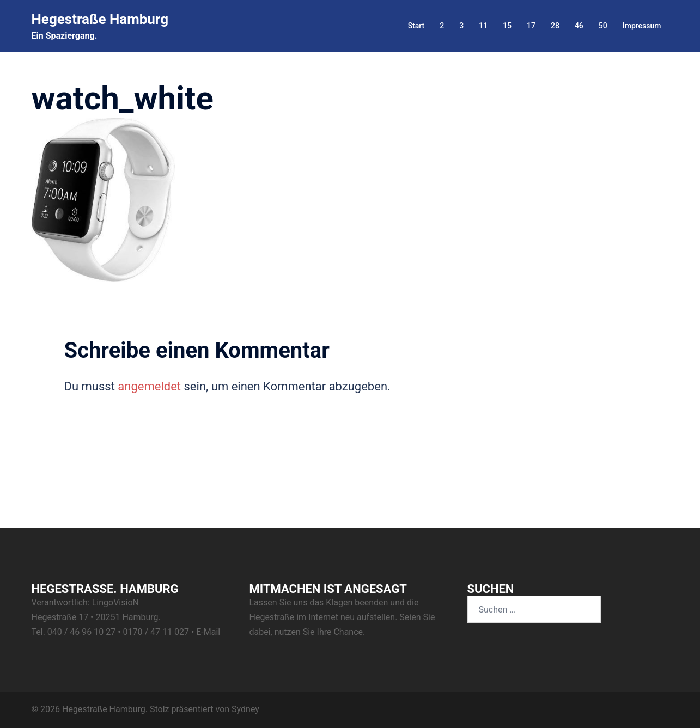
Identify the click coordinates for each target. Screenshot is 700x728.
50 (603, 26)
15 (507, 26)
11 (483, 26)
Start (416, 26)
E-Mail (208, 632)
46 (579, 26)
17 (531, 26)
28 (555, 26)
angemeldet (149, 386)
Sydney (245, 709)
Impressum (642, 26)
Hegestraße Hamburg (100, 19)
